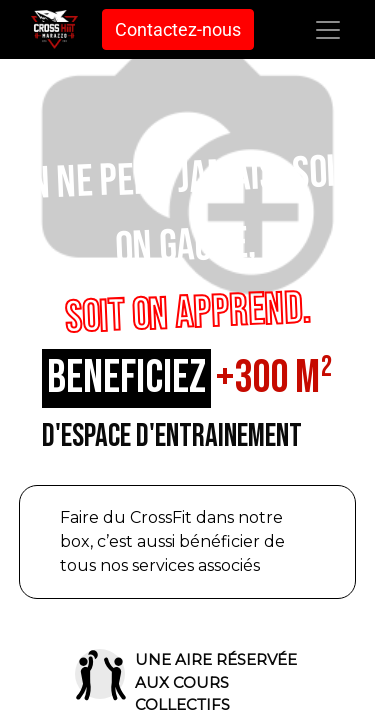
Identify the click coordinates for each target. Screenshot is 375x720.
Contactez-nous (178, 29)
